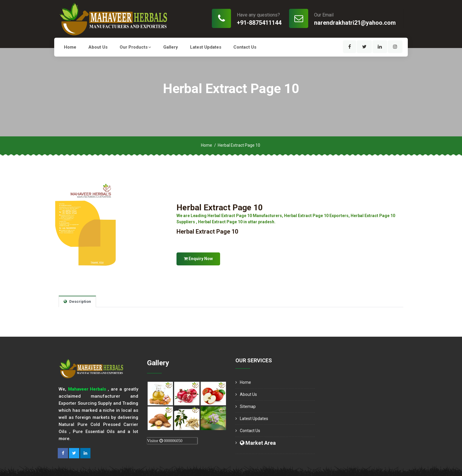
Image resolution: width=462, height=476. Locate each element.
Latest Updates (206, 47)
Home (70, 47)
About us (98, 47)
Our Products (135, 47)
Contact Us (245, 47)
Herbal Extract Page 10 (220, 208)
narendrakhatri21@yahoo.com (355, 23)
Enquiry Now (198, 259)
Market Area (258, 443)
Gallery (171, 47)
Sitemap (248, 406)
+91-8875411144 (259, 23)
